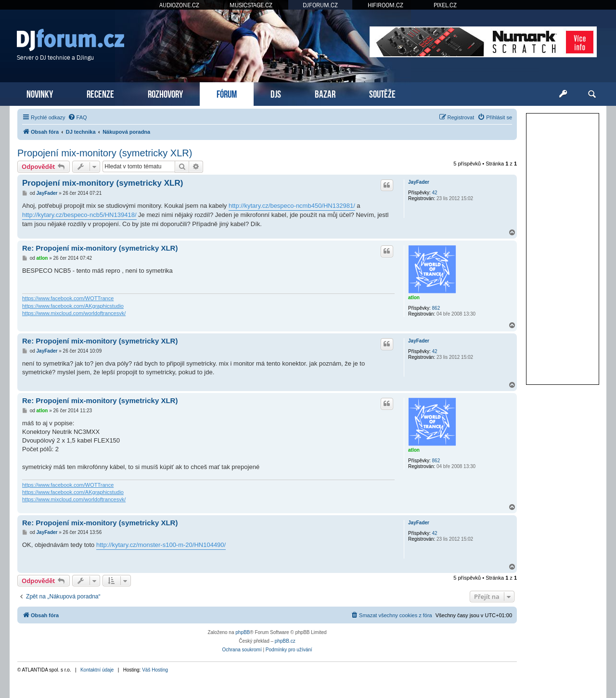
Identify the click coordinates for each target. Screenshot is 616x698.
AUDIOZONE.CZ (179, 5)
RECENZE (100, 93)
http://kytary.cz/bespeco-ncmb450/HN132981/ (292, 206)
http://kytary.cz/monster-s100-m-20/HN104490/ (161, 545)
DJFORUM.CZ (320, 5)
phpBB (243, 632)
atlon (414, 298)
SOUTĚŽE (382, 93)
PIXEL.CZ (445, 5)
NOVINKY (40, 93)
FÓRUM (227, 93)
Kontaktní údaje (97, 670)
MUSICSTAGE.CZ (251, 5)
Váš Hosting (155, 670)
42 (435, 193)
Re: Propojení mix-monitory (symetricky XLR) (100, 248)
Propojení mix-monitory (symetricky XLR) (105, 153)
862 (436, 308)
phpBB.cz (285, 641)
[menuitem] (77, 117)
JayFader (419, 182)
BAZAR (325, 93)
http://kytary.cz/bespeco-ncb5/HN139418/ (79, 215)
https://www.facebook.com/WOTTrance (68, 298)
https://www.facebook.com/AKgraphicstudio (73, 306)
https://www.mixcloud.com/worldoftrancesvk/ (74, 313)
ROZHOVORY (165, 93)
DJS (276, 93)
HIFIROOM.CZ (385, 5)
